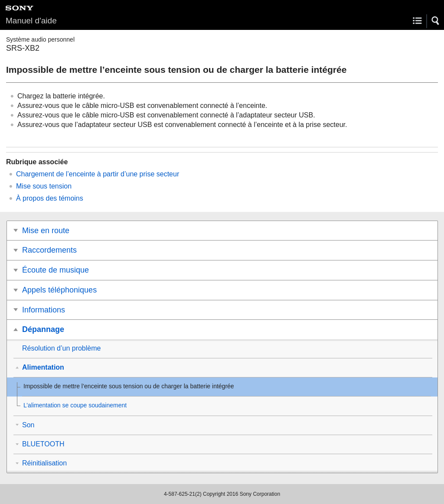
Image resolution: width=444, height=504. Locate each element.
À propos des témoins (50, 198)
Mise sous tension (44, 186)
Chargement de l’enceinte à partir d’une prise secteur (98, 174)
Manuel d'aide (31, 21)
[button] (436, 21)
